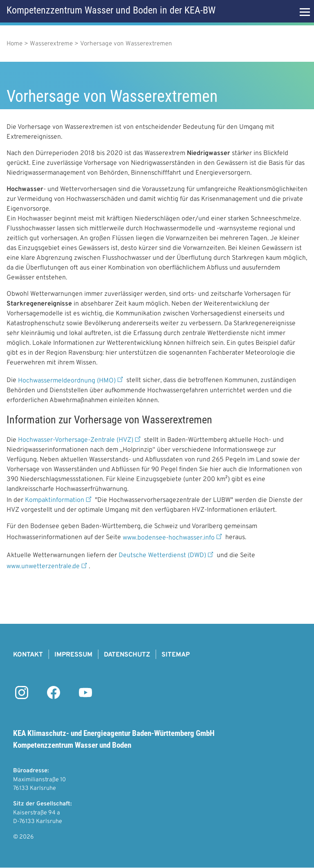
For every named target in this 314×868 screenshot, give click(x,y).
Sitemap (176, 655)
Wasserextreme (51, 44)
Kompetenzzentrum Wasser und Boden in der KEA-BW (111, 10)
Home (15, 44)
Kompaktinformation (59, 500)
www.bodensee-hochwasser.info (173, 538)
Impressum (73, 655)
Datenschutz (127, 655)
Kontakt (28, 655)
